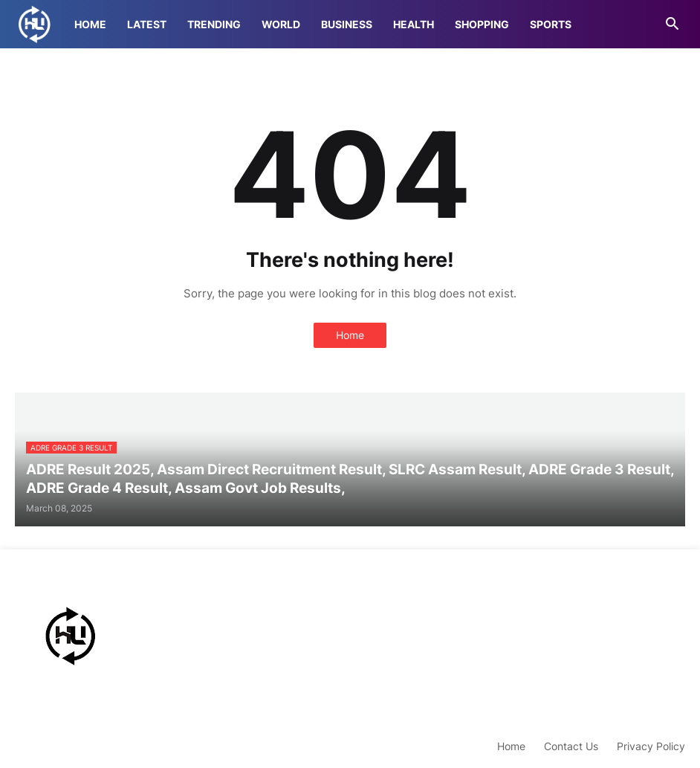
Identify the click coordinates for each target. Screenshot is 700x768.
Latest (147, 24)
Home (90, 24)
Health (414, 24)
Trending (214, 24)
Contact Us (571, 746)
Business (347, 24)
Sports (551, 24)
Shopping (482, 24)
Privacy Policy (651, 746)
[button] (673, 25)
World (281, 24)
